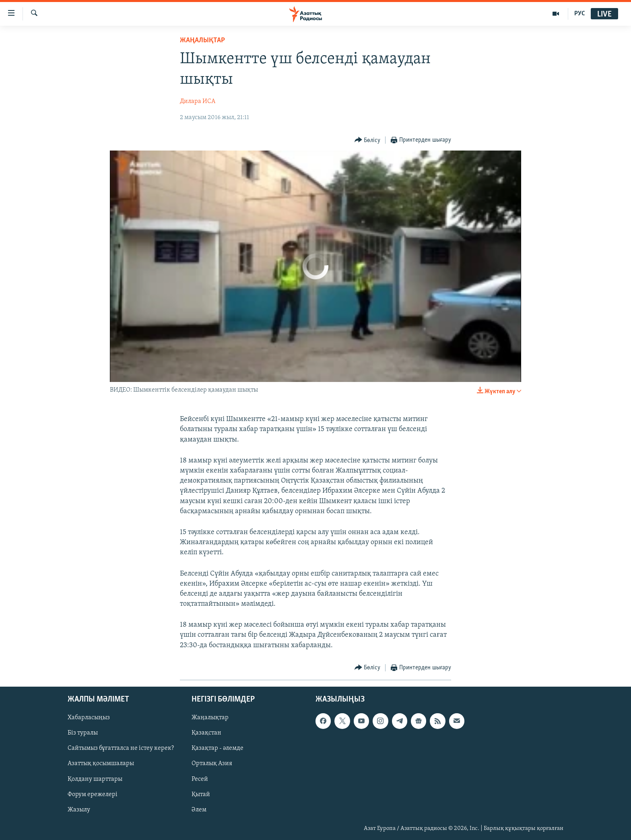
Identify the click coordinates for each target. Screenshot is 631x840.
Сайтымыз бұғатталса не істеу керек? (121, 748)
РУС (580, 14)
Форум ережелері (93, 795)
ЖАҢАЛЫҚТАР (202, 40)
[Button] (368, 140)
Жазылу (79, 810)
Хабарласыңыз (89, 718)
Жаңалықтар (210, 718)
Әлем (199, 810)
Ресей (200, 779)
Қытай (201, 795)
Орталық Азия (212, 764)
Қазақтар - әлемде (218, 748)
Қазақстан (206, 733)
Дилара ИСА (198, 101)
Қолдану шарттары (95, 779)
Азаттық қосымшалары (101, 764)
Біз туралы (83, 733)
